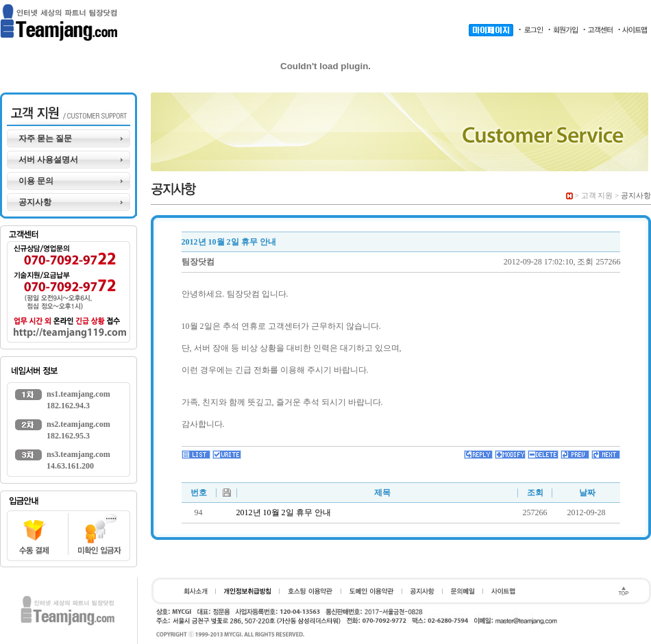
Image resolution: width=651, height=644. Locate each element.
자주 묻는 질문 (45, 138)
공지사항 (35, 202)
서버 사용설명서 (48, 160)
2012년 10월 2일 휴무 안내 (284, 512)
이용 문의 (36, 181)
